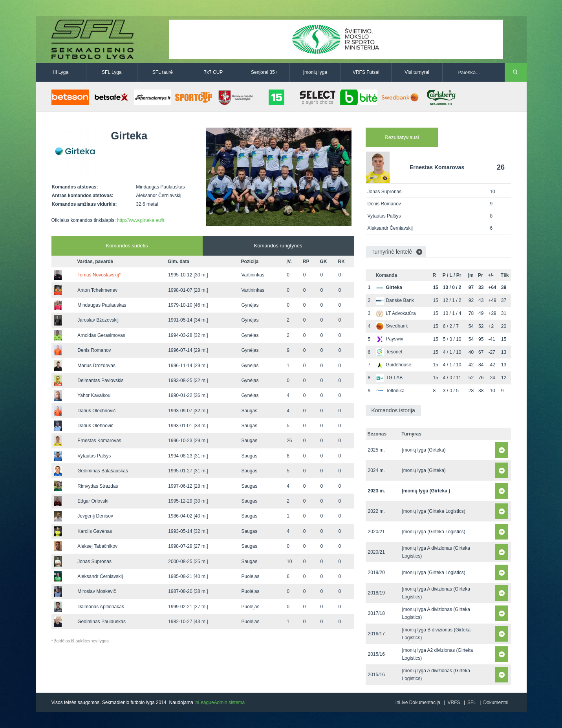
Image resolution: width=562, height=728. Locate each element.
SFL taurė (163, 72)
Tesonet (389, 352)
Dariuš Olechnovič (96, 411)
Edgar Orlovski (93, 501)
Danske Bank (395, 300)
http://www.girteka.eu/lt (141, 220)
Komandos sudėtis (127, 246)
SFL (472, 702)
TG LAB (389, 378)
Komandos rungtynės (278, 246)
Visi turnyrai (417, 72)
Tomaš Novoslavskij (99, 275)
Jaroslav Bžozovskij (98, 320)
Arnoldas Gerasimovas (101, 335)
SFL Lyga (112, 72)
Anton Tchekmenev (97, 290)
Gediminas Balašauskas (103, 471)
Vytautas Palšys (94, 456)
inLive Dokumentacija (418, 702)
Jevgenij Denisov (95, 516)
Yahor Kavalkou (94, 395)
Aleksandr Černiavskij (100, 576)
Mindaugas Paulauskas (102, 305)
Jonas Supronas (94, 562)
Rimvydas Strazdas (98, 486)
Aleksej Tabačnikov (97, 546)
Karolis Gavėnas (95, 531)
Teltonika (390, 391)
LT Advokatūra (396, 313)
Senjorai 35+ (264, 72)
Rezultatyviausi (402, 137)
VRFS (454, 702)
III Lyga (61, 72)
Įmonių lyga (315, 72)
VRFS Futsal (366, 72)
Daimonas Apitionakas (101, 607)
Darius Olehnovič (95, 426)
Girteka (389, 287)
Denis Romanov (94, 350)
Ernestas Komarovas (99, 441)
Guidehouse (394, 365)
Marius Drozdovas (96, 366)
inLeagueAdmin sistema (220, 702)
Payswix (389, 339)
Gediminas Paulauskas (102, 622)
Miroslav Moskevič (97, 591)
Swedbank (392, 326)
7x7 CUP (213, 72)
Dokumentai (496, 702)
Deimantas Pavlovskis (100, 380)
